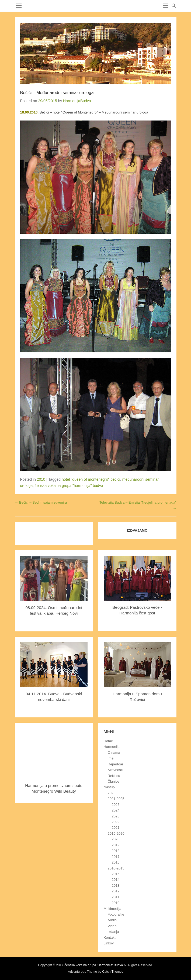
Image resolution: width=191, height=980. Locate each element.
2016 (116, 862)
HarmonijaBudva (77, 101)
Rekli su (114, 776)
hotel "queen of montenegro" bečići (91, 479)
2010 (41, 479)
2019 (116, 845)
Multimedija (113, 909)
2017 (116, 857)
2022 (116, 822)
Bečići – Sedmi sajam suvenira (41, 502)
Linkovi (109, 943)
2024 (116, 810)
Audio (112, 920)
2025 (116, 805)
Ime (111, 758)
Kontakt (110, 938)
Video (112, 926)
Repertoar (116, 764)
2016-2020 (116, 833)
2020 (116, 839)
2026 (112, 793)
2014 (116, 880)
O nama (114, 753)
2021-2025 (116, 799)
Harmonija (112, 747)
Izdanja (113, 932)
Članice (114, 781)
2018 (116, 851)
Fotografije (116, 914)
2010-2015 (116, 868)
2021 (116, 828)
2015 (116, 874)
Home (108, 741)
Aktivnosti (115, 770)
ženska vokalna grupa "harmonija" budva (69, 486)
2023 (116, 816)
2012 (116, 891)
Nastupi (110, 787)
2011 (116, 897)
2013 (116, 886)
